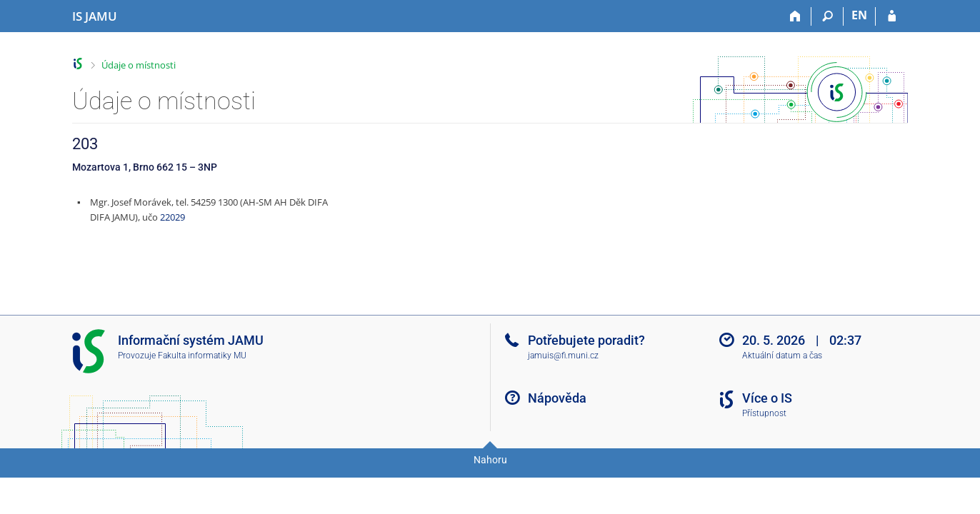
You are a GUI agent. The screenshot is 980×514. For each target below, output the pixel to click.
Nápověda (557, 398)
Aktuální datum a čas (782, 356)
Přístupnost (764, 413)
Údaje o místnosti (139, 65)
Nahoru (490, 460)
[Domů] (795, 16)
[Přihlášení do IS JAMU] (892, 16)
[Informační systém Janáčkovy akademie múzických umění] (95, 16)
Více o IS (767, 398)
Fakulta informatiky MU (202, 356)
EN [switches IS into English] (859, 15)
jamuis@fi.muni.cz (563, 356)
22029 (172, 217)
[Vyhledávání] (827, 16)
